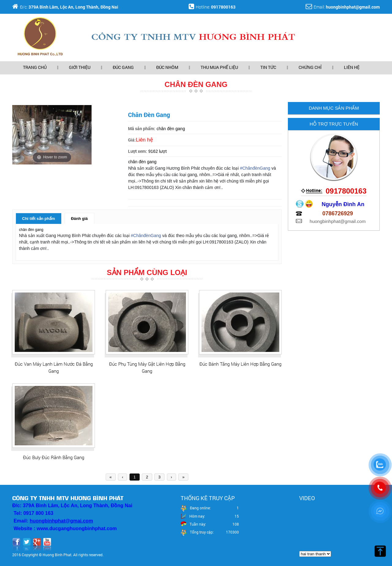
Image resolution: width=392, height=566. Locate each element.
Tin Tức (268, 67)
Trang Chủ (35, 67)
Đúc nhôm (167, 67)
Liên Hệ (352, 67)
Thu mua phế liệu (219, 67)
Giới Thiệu (80, 67)
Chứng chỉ (310, 67)
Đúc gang (123, 67)
